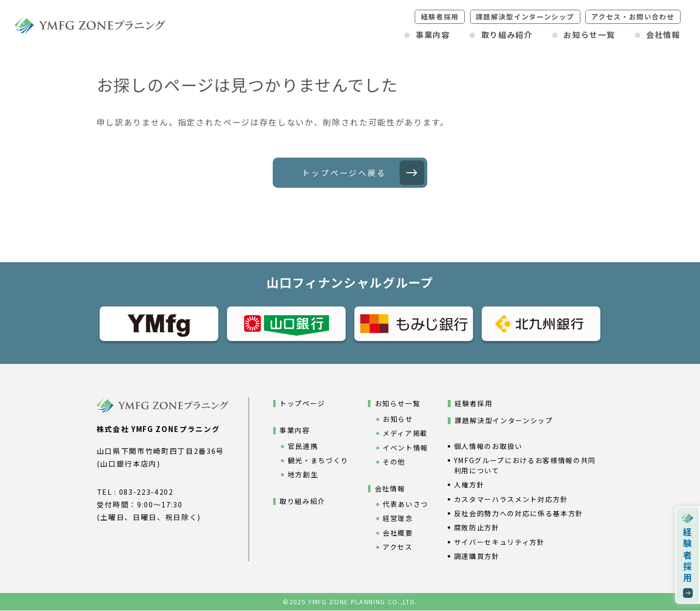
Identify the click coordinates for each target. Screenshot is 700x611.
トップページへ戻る (344, 173)
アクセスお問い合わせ (633, 17)
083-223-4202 (146, 492)
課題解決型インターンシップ (525, 17)
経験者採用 (440, 17)
